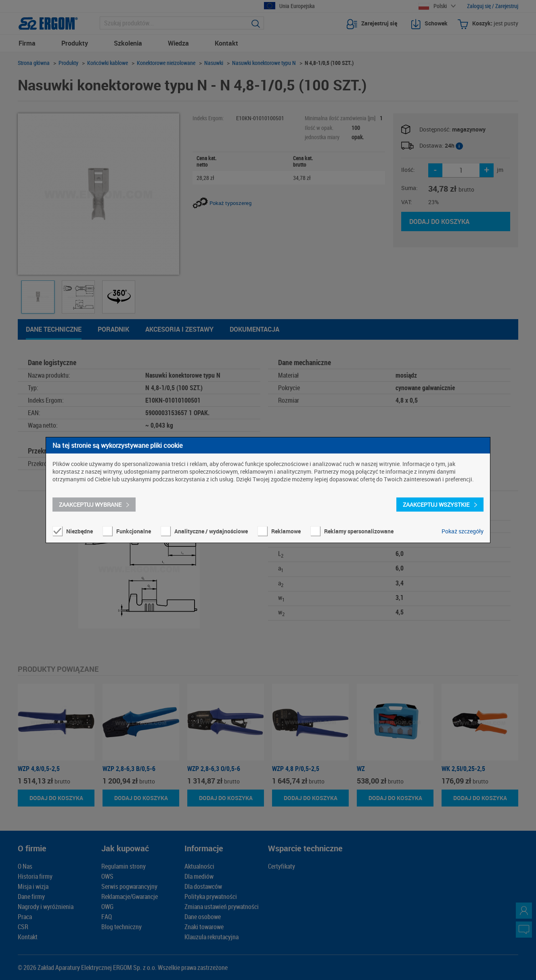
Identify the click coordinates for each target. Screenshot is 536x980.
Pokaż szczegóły (463, 531)
